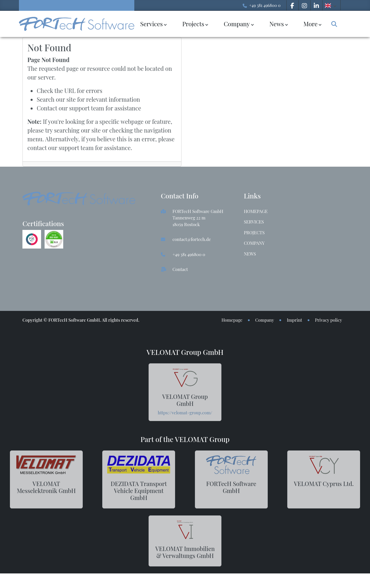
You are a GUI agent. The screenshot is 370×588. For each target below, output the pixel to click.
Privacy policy (328, 320)
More (310, 24)
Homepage (256, 211)
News (276, 24)
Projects (193, 24)
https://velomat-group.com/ (185, 413)
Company (237, 24)
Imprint (294, 320)
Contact (180, 269)
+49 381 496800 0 (265, 5)
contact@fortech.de (192, 239)
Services (151, 24)
